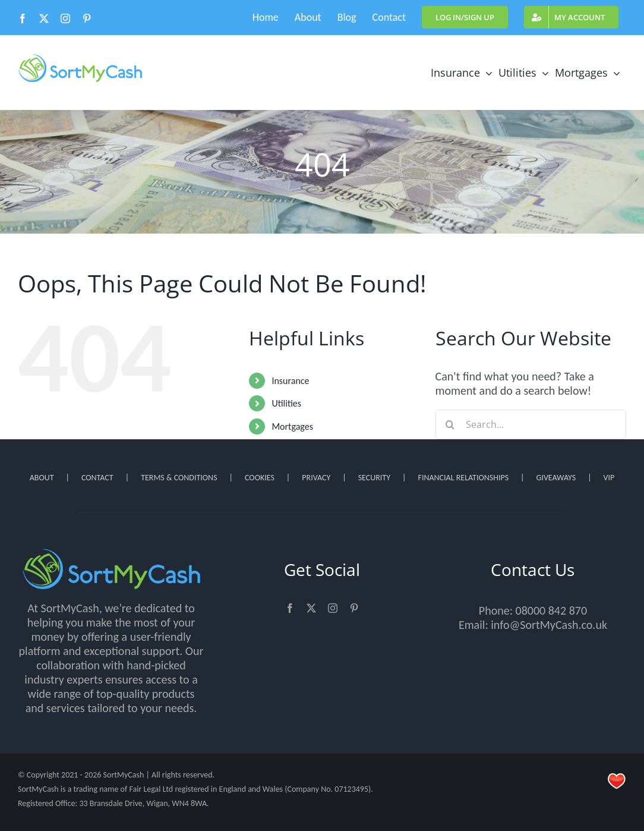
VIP (609, 478)
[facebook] (290, 608)
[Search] (450, 424)
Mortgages (292, 426)
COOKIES (260, 478)
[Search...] (531, 424)
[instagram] (333, 608)
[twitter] (311, 608)
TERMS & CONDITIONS (179, 478)
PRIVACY (316, 478)
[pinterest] (354, 608)
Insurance (290, 381)
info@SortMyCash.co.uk (549, 625)
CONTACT (97, 478)
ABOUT (42, 478)
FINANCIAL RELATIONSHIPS (463, 478)
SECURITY (374, 478)
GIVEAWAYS (556, 478)
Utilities (286, 403)
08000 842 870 (552, 610)
